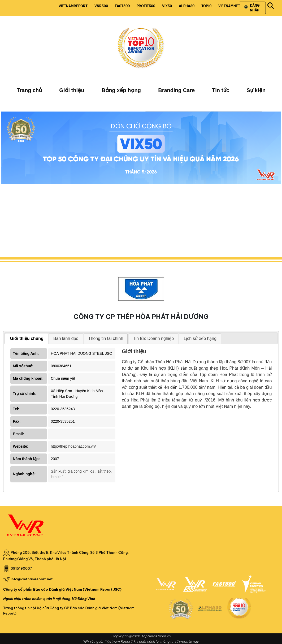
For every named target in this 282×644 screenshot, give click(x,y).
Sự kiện (256, 90)
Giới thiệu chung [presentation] (27, 338)
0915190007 (21, 568)
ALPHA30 (187, 6)
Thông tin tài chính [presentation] (106, 338)
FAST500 (122, 6)
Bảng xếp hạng (121, 90)
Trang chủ (29, 90)
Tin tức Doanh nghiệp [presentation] (154, 338)
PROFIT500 (146, 6)
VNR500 (101, 6)
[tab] (27, 339)
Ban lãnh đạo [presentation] (66, 338)
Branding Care (176, 90)
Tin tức (221, 90)
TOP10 (206, 6)
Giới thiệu (72, 90)
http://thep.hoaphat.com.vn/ (73, 446)
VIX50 (167, 6)
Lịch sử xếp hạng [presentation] (200, 338)
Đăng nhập (252, 8)
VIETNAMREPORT (73, 6)
